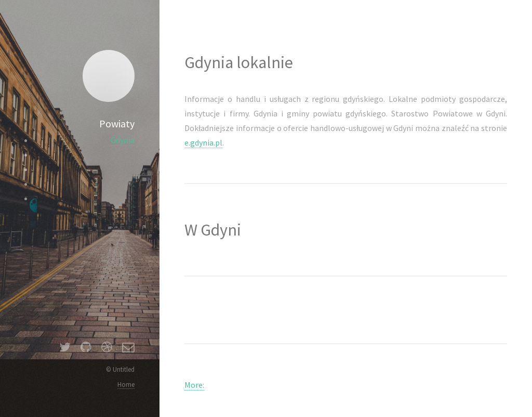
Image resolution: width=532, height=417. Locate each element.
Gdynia (123, 140)
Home (126, 384)
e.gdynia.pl (203, 142)
